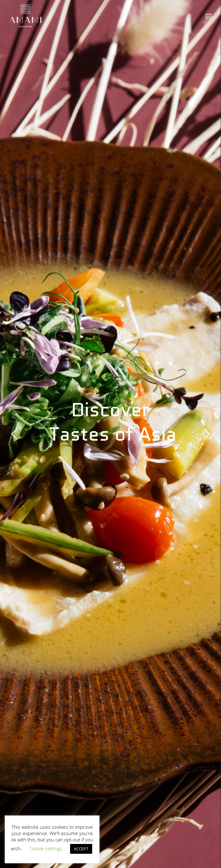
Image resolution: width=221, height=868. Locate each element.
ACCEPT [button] (81, 849)
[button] (209, 16)
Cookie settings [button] (46, 848)
